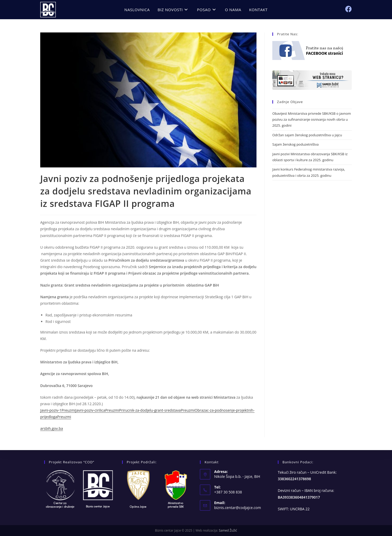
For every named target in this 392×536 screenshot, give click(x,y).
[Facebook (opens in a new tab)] (349, 9)
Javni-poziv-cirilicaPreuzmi (97, 410)
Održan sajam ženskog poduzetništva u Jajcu (307, 135)
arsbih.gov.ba (52, 428)
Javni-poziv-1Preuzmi (58, 410)
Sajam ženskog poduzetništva (295, 144)
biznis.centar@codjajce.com (238, 508)
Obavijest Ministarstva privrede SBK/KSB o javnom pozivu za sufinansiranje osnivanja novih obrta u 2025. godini (312, 120)
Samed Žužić (228, 530)
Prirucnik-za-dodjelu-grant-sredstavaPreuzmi (157, 410)
